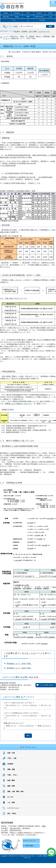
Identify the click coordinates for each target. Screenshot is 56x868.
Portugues (17, 13)
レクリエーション (13, 808)
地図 (44, 826)
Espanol (39, 13)
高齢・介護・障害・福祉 (15, 791)
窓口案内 (17, 31)
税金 (22, 36)
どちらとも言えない (30, 705)
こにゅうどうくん (44, 31)
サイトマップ (30, 841)
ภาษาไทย (42, 20)
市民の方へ (14, 36)
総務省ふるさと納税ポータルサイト (19, 404)
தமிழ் (50, 17)
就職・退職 (11, 769)
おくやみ (10, 797)
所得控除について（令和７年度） (19, 668)
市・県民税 (30, 36)
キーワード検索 (10, 25)
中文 (28, 13)
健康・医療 (11, 786)
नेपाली (28, 17)
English (6, 13)
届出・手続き (12, 813)
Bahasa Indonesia (39, 17)
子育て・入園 (12, 758)
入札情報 (24, 31)
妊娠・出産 (11, 753)
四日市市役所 (12, 6)
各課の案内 (29, 846)
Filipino (17, 17)
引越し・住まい (13, 775)
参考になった (11, 726)
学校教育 (10, 764)
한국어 (50, 13)
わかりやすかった (13, 716)
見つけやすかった (13, 705)
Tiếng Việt (6, 17)
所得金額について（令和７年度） (19, 664)
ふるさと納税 (32, 31)
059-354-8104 (15, 828)
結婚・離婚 (11, 780)
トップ (6, 36)
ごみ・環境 (11, 802)
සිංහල (14, 20)
